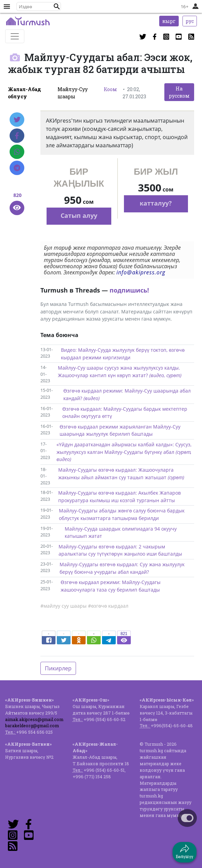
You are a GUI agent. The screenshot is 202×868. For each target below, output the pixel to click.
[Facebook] (17, 136)
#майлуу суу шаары (64, 606)
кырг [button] (169, 21)
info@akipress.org (141, 272)
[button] (57, 7)
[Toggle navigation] (15, 36)
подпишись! (129, 290)
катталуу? (156, 203)
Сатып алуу (79, 215)
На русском (179, 92)
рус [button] (190, 21)
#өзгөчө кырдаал (108, 606)
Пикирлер (58, 668)
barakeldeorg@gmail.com (32, 726)
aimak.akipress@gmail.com (34, 719)
